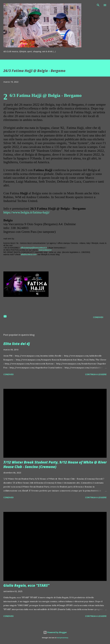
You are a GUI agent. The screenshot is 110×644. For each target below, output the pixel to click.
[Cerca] (98, 5)
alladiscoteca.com (29, 254)
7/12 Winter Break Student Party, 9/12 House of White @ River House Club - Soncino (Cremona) (55, 464)
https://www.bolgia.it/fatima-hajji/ (27, 212)
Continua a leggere (96, 374)
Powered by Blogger (55, 632)
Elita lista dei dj (17, 344)
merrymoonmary (63, 638)
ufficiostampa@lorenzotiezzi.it (34, 248)
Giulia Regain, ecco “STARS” (26, 585)
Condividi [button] (98, 317)
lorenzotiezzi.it (45, 250)
